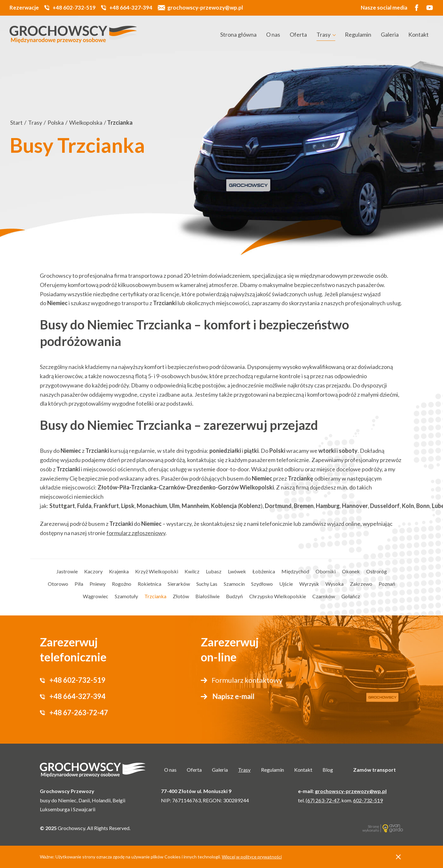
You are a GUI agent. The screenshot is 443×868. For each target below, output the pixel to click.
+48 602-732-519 (74, 7)
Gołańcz (351, 596)
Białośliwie (207, 596)
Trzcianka (155, 596)
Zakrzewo (361, 584)
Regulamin (358, 34)
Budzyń (234, 596)
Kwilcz (192, 571)
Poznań (387, 584)
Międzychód (295, 571)
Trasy (323, 34)
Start (16, 122)
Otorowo (58, 584)
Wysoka (334, 584)
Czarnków (324, 596)
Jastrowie (67, 571)
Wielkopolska (86, 122)
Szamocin (234, 584)
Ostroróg (377, 571)
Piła (79, 584)
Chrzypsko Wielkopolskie (278, 596)
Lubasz (214, 571)
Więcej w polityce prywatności (252, 857)
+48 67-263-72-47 (79, 713)
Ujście (286, 584)
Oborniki (326, 571)
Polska (56, 122)
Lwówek (237, 571)
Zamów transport (374, 770)
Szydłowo (262, 584)
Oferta (298, 34)
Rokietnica (149, 584)
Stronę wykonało (371, 828)
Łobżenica (264, 571)
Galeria (390, 34)
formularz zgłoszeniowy (136, 533)
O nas (273, 34)
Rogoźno (122, 584)
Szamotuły (126, 596)
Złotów (181, 596)
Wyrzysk (309, 584)
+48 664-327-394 (131, 7)
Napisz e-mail (233, 696)
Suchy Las (207, 584)
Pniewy (98, 584)
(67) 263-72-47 (323, 800)
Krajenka (119, 571)
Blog (328, 770)
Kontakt (418, 34)
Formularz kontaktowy (247, 680)
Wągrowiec (96, 596)
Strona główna (238, 34)
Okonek (351, 571)
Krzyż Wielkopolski (157, 571)
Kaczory (93, 571)
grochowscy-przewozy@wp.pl (205, 7)
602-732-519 (368, 800)
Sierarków (179, 584)
